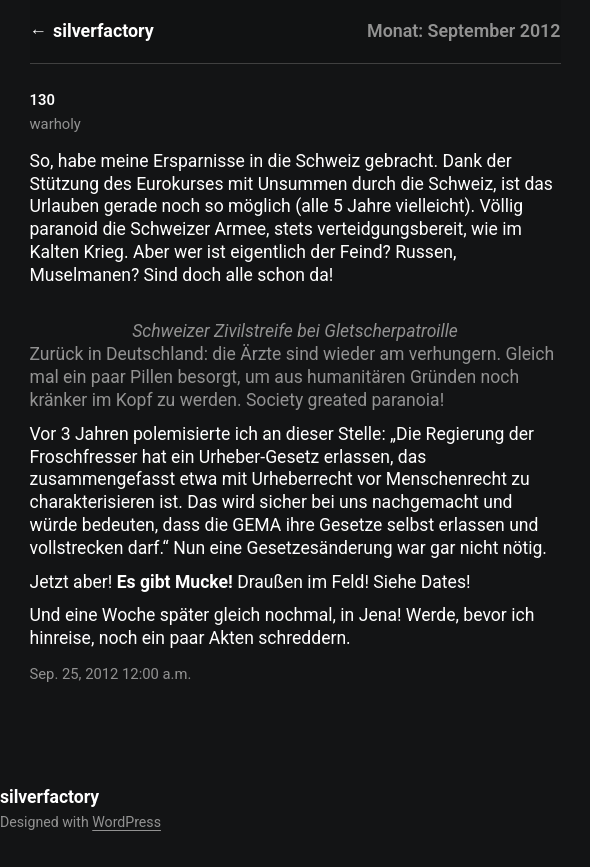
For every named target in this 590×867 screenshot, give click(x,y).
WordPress (126, 822)
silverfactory (103, 30)
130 (42, 100)
